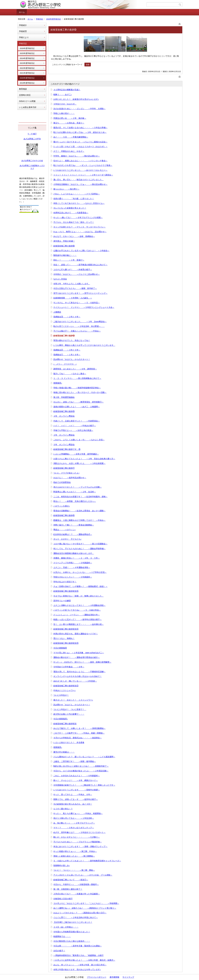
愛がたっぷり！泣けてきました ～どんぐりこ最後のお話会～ (80, 142)
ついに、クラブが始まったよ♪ (66, 473)
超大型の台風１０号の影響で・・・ (69, 714)
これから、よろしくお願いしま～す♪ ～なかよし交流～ (79, 440)
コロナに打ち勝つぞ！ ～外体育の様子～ (73, 270)
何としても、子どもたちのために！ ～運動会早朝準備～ (79, 549)
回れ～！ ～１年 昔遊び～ (69, 260)
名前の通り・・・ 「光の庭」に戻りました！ (74, 199)
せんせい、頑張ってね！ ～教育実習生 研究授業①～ (78, 402)
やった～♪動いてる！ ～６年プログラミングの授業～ (78, 218)
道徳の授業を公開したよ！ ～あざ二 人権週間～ (77, 407)
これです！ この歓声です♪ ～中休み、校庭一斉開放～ (79, 733)
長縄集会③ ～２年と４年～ (67, 317)
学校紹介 (23, 25)
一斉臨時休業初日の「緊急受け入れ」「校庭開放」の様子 (78, 955)
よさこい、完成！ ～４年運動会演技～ (72, 567)
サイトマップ (128, 977)
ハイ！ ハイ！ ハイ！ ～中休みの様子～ (75, 426)
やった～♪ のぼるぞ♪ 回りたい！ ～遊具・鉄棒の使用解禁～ (82, 662)
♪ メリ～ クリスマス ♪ (65, 364)
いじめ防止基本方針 (28, 107)
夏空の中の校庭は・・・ (64, 752)
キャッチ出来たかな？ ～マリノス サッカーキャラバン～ (79, 227)
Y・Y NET (32, 134)
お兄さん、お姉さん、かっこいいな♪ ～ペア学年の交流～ (80, 572)
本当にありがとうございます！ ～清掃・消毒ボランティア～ (80, 846)
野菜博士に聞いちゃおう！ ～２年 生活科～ (75, 492)
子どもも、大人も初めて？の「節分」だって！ (74, 222)
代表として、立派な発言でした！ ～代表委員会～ (77, 421)
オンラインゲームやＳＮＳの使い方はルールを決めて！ (78, 676)
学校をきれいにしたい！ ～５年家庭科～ (73, 577)
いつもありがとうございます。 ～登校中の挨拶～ (77, 790)
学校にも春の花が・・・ (64, 113)
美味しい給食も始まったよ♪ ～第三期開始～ (74, 856)
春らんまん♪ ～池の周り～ (66, 189)
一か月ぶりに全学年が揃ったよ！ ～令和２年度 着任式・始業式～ (84, 960)
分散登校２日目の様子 (63, 899)
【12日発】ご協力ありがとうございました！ (73, 922)
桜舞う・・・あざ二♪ (63, 94)
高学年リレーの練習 (62, 601)
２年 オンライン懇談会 (64, 435)
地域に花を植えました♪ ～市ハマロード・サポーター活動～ (80, 392)
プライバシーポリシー (97, 977)
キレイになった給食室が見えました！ (70, 208)
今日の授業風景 (60, 648)
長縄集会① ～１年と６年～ (67, 355)
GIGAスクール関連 (27, 101)
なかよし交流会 (60, 279)
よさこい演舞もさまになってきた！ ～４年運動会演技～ (79, 605)
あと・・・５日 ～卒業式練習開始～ (71, 137)
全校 (88, 65)
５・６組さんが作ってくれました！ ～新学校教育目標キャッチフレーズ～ (87, 861)
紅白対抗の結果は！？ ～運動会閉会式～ (73, 534)
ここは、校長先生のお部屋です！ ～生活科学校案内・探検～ (80, 497)
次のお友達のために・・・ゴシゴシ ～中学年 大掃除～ (79, 109)
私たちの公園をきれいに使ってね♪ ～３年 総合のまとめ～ (80, 132)
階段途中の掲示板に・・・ (65, 255)
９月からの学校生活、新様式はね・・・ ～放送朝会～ (78, 738)
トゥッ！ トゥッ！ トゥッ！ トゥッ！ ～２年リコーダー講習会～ (83, 175)
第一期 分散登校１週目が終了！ (68, 889)
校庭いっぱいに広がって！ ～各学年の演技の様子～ (78, 619)
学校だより (24, 37)
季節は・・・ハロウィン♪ (64, 530)
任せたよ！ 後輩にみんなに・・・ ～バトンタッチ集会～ (80, 161)
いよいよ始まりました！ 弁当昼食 (69, 742)
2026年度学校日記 (27, 48)
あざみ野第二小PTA (32, 139)
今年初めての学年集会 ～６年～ (69, 667)
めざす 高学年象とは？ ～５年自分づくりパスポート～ (79, 832)
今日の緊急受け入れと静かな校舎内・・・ (72, 941)
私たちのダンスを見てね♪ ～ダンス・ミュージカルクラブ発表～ (83, 165)
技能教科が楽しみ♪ (62, 865)
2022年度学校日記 (27, 68)
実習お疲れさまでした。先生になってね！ (72, 340)
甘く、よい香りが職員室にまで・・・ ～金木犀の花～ (78, 624)
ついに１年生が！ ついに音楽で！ (70, 709)
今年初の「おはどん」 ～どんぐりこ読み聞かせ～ (77, 274)
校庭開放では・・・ (62, 936)
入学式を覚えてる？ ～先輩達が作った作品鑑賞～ (77, 894)
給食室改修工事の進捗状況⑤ (66, 591)
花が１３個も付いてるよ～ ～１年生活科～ (74, 818)
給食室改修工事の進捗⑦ (64, 468)
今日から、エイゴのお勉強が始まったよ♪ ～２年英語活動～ (81, 771)
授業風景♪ (58, 383)
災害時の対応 (25, 95)
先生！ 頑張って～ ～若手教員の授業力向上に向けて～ (80, 265)
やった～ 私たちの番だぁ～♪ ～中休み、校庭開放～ (78, 813)
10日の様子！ (59, 951)
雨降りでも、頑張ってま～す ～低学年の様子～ (76, 799)
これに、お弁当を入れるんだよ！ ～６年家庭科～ (77, 776)
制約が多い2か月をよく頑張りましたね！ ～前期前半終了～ (81, 766)
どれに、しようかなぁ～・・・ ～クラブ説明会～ (77, 194)
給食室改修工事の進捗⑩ (64, 246)
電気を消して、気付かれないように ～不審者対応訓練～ (79, 672)
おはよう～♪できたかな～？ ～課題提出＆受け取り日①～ (80, 913)
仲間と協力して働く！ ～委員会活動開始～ (74, 525)
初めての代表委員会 (62, 482)
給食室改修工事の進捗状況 (65, 724)
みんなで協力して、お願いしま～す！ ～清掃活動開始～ (79, 728)
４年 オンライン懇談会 (64, 416)
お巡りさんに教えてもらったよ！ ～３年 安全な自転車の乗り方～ (84, 459)
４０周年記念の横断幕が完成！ (67, 90)
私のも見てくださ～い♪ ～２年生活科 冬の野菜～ (79, 326)
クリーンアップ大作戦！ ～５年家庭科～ (73, 563)
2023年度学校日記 (27, 63)
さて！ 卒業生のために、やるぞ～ (69, 151)
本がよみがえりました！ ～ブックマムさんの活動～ (78, 487)
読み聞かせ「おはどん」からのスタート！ (72, 359)
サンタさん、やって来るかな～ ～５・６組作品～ (77, 303)
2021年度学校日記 (27, 73)
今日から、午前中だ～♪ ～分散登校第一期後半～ (76, 884)
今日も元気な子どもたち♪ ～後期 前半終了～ (75, 288)
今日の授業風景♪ (61, 719)
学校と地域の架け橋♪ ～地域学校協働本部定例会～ (77, 388)
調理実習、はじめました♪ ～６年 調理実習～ (75, 369)
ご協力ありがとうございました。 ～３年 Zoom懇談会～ (80, 322)
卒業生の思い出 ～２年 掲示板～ (70, 118)
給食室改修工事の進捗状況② (66, 686)
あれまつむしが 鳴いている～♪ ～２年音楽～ (75, 681)
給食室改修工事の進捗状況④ (66, 629)
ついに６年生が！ (61, 695)
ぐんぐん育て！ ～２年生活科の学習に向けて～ (76, 917)
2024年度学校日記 (27, 58)
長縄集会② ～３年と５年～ (67, 350)
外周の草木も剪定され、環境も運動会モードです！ (76, 634)
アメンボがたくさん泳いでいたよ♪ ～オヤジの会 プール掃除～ (83, 875)
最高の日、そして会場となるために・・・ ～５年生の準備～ (80, 128)
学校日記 (40, 19)
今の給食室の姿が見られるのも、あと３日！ (73, 804)
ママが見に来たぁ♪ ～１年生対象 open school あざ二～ (79, 653)
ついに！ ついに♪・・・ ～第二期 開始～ (74, 870)
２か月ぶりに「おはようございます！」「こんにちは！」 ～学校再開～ (86, 903)
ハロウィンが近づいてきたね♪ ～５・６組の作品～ (77, 610)
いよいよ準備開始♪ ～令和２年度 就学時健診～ (76, 454)
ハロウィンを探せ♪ (62, 506)
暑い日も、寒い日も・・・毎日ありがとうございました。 (78, 180)
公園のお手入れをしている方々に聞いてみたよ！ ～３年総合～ (81, 251)
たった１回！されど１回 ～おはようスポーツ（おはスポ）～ (80, 147)
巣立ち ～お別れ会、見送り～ (69, 123)
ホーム (22, 12)
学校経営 (23, 31)
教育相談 (23, 89)
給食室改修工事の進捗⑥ (64, 515)
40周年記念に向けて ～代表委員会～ (71, 213)
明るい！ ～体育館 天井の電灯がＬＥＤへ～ (75, 501)
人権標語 (57, 312)
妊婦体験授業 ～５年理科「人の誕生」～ (73, 298)
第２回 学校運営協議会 (64, 397)
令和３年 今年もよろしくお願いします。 (72, 284)
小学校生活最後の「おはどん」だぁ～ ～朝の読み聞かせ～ (80, 184)
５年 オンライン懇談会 (64, 445)
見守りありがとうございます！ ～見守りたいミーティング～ (80, 293)
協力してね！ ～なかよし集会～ (70, 374)
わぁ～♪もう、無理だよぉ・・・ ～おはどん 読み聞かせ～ (80, 232)
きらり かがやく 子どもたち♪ (67, 539)
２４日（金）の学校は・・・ (66, 927)
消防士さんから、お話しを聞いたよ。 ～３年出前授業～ (79, 463)
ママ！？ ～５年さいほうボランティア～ (74, 828)
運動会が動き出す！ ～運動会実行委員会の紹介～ (77, 657)
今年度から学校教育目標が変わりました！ (72, 932)
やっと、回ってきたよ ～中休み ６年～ (73, 794)
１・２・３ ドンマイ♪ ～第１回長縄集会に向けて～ (77, 378)
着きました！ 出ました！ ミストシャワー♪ (73, 700)
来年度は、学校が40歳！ (64, 241)
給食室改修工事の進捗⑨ (64, 411)
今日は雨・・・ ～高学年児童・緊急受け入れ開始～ (78, 946)
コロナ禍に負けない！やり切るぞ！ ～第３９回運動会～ (80, 544)
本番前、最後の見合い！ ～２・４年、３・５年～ (77, 558)
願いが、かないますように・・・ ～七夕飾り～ (77, 837)
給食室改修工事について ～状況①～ (71, 880)
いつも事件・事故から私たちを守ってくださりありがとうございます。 (84, 345)
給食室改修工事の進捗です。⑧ (67, 449)
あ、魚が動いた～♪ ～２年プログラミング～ (74, 823)
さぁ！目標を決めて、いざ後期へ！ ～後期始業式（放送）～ (80, 586)
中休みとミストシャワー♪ (64, 690)
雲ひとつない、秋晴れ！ (64, 638)
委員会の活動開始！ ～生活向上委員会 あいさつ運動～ (79, 511)
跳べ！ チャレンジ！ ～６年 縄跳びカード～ (76, 780)
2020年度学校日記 (54, 19)
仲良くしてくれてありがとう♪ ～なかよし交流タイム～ (79, 203)
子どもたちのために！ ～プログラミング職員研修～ (78, 842)
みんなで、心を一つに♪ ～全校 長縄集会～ (74, 236)
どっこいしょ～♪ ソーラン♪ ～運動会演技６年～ (77, 615)
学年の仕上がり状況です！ (65, 582)
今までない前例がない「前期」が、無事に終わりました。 (78, 596)
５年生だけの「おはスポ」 (65, 104)
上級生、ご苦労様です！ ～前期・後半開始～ (75, 761)
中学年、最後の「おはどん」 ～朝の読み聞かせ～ (77, 156)
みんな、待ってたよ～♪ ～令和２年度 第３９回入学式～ (80, 965)
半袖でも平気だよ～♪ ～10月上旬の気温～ (73, 430)
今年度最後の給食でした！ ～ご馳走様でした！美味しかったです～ (84, 785)
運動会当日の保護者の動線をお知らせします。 (74, 553)
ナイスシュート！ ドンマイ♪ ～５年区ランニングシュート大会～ (84, 307)
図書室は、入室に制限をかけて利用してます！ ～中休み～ (79, 520)
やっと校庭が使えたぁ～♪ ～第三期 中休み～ (75, 851)
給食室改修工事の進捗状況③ (66, 643)
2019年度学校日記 (27, 83)
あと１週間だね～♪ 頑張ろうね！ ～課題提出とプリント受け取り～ (85, 908)
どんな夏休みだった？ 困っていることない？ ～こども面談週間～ (84, 757)
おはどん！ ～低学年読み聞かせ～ (70, 478)
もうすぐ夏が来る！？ (63, 809)
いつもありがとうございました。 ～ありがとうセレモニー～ (80, 170)
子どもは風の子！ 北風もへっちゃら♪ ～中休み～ (77, 331)
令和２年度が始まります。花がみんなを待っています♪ (77, 969)
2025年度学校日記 (27, 53)
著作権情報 (114, 977)
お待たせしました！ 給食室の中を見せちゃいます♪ (76, 99)
